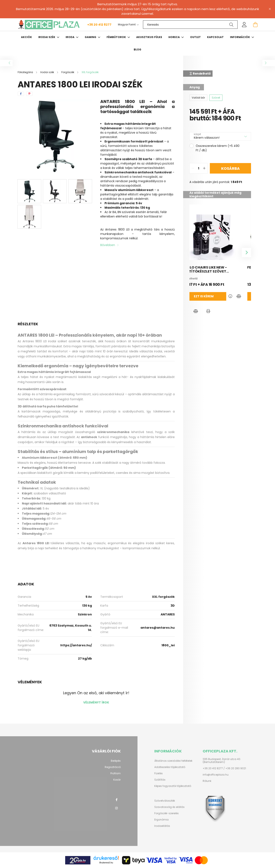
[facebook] (21, 94)
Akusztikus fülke (149, 37)
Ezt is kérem (212, 296)
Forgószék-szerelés (167, 813)
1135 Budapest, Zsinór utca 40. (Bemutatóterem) (222, 761)
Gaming (91, 37)
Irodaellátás (162, 826)
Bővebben (108, 245)
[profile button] (244, 25)
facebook (116, 800)
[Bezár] (270, 9)
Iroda (70, 37)
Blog (137, 49)
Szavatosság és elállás (169, 807)
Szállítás (160, 780)
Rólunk (207, 781)
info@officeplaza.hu (216, 775)
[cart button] (255, 25)
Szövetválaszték (165, 801)
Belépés (116, 761)
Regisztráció (113, 767)
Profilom (116, 773)
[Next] (246, 253)
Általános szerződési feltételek (173, 761)
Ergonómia (161, 820)
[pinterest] (29, 94)
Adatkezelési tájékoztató (170, 767)
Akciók (26, 37)
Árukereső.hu (106, 863)
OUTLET (195, 37)
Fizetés (159, 773)
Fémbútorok (117, 37)
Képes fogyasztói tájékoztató (173, 786)
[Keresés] (190, 25)
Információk (240, 37)
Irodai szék (47, 37)
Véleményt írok (96, 702)
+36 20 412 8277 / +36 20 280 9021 (224, 768)
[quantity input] (199, 168)
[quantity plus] (204, 168)
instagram (116, 808)
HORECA (174, 37)
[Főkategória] (26, 72)
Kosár (117, 780)
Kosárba (230, 168)
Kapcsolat (215, 37)
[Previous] (194, 253)
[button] (196, 311)
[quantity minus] (193, 168)
